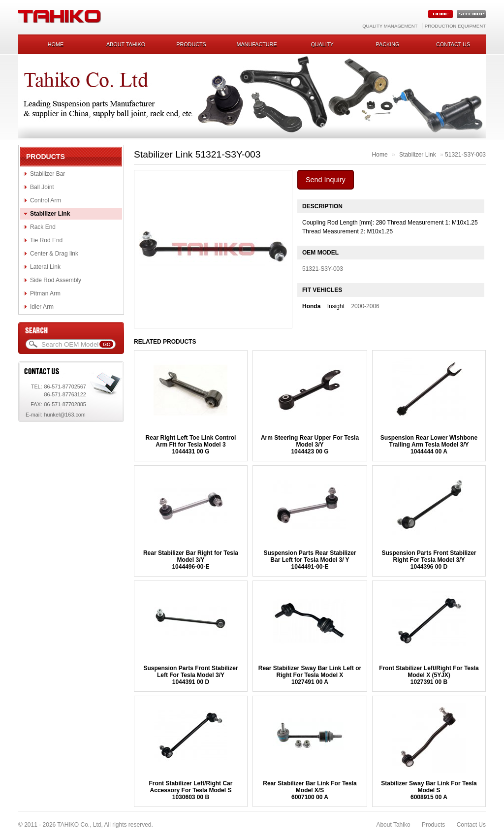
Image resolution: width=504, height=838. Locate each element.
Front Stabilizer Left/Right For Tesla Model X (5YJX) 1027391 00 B (429, 675)
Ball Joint (42, 187)
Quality (322, 44)
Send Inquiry (326, 180)
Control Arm (46, 200)
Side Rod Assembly (56, 280)
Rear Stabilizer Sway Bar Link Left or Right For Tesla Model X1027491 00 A (310, 675)
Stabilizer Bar (47, 174)
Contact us (453, 44)
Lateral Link (45, 267)
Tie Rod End (46, 240)
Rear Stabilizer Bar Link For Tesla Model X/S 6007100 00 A (310, 790)
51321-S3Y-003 (465, 155)
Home (56, 44)
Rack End (43, 227)
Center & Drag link (54, 254)
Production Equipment (455, 26)
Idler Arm (42, 307)
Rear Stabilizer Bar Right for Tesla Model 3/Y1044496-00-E (191, 560)
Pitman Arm (45, 293)
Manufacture (256, 44)
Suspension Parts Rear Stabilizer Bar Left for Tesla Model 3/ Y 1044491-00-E (310, 560)
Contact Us (471, 825)
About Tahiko (126, 44)
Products (191, 44)
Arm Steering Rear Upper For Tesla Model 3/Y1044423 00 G (310, 445)
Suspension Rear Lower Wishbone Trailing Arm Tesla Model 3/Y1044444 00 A (429, 445)
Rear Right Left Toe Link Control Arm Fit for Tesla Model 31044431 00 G (191, 445)
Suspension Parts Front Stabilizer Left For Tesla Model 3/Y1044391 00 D (190, 675)
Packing (388, 44)
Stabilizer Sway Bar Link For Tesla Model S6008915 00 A (429, 790)
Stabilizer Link (50, 214)
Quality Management (390, 26)
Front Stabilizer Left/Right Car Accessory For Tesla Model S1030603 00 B (190, 790)
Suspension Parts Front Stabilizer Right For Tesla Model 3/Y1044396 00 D (429, 560)
